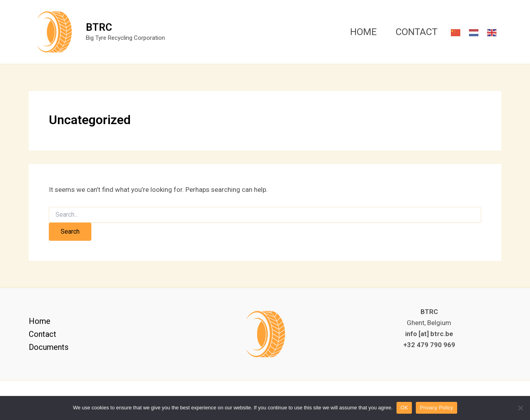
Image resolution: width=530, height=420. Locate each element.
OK (404, 408)
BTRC (99, 27)
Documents (49, 347)
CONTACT (417, 32)
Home (40, 321)
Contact (43, 334)
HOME (363, 32)
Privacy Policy (436, 408)
